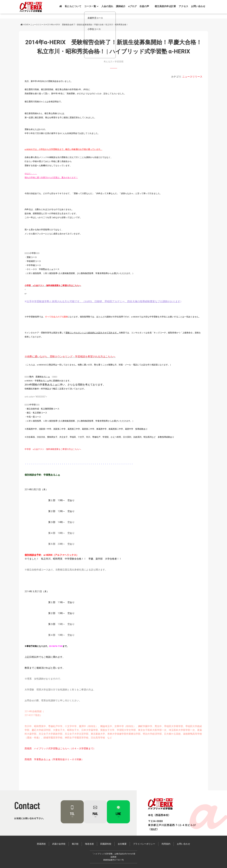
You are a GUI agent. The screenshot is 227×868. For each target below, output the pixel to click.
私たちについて (73, 6)
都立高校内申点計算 (165, 6)
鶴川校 (75, 844)
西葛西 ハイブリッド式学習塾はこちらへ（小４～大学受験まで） (60, 749)
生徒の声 (144, 6)
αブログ (132, 6)
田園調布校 (106, 844)
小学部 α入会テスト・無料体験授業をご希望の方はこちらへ (53, 285)
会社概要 (122, 844)
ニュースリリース (192, 77)
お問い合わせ (198, 6)
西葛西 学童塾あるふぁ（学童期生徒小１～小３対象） (54, 759)
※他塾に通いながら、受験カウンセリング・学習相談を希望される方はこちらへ (70, 356)
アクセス (183, 6)
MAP (154, 829)
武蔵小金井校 (59, 844)
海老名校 (89, 844)
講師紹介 (121, 6)
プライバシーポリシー (144, 844)
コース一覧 (91, 6)
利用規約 (166, 844)
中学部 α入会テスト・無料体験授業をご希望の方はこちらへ (53, 449)
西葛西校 (41, 844)
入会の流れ (107, 6)
